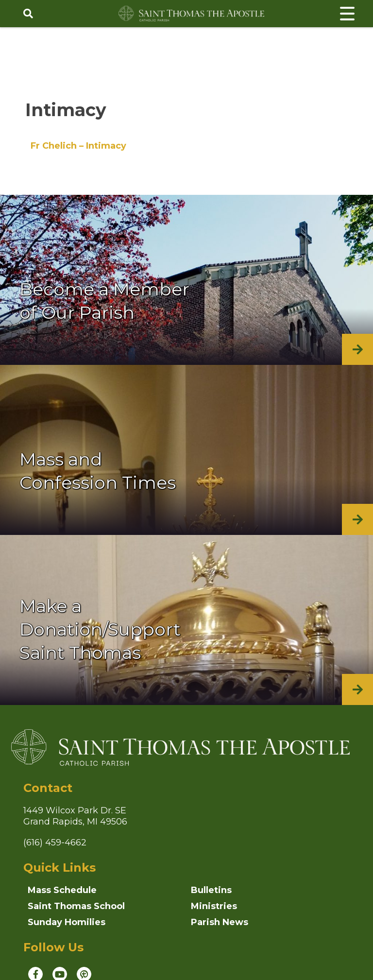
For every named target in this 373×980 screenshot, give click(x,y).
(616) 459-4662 (55, 842)
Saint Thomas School (76, 906)
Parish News (220, 922)
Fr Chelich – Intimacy (78, 146)
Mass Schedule (62, 890)
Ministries (214, 906)
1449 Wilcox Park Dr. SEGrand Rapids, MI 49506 (75, 816)
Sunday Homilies (67, 922)
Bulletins (211, 890)
